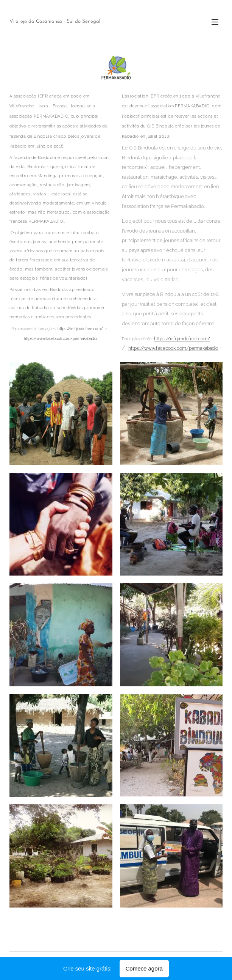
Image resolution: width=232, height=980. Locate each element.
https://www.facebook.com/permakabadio (60, 339)
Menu (215, 22)
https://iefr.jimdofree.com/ (80, 329)
